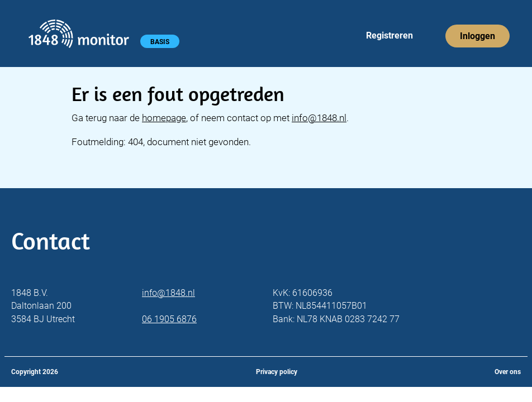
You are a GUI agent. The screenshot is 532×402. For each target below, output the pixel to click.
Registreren (389, 35)
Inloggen (478, 36)
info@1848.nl (319, 118)
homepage (164, 118)
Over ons (508, 372)
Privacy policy (277, 372)
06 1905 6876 (169, 319)
